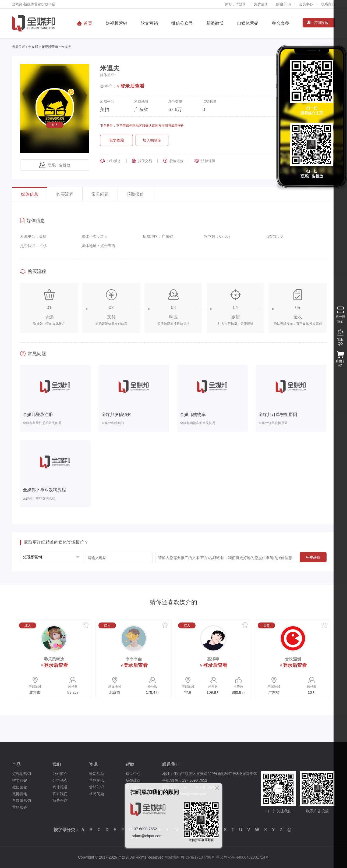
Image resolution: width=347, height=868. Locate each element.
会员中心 (306, 4)
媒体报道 (60, 787)
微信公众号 (182, 23)
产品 (16, 764)
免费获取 (313, 557)
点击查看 (108, 246)
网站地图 (172, 857)
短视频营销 (116, 23)
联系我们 (328, 4)
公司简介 (60, 774)
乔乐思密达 (54, 659)
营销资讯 (97, 780)
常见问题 (100, 194)
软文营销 (149, 23)
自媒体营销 (248, 23)
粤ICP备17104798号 (198, 857)
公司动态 (60, 780)
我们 (57, 764)
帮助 (130, 764)
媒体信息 (30, 194)
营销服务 (20, 807)
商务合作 (60, 801)
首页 (88, 23)
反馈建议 (133, 780)
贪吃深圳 (293, 659)
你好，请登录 (235, 4)
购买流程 (65, 194)
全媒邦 (33, 47)
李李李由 (134, 659)
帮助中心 (133, 774)
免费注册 (261, 4)
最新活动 (97, 774)
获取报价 (135, 194)
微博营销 (20, 794)
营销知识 (97, 787)
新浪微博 (215, 23)
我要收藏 (116, 140)
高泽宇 (213, 659)
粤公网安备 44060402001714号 (242, 857)
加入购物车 (152, 140)
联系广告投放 (55, 165)
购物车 (283, 4)
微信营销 (20, 787)
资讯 (93, 764)
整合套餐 (281, 23)
